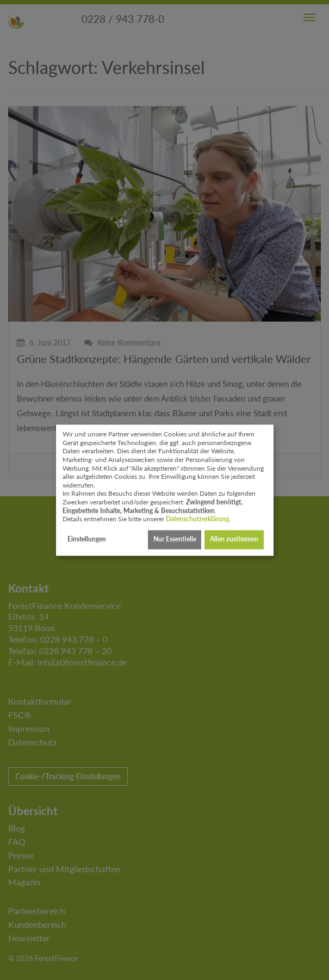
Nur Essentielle (175, 540)
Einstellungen (87, 540)
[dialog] (165, 490)
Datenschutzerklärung (197, 519)
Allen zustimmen (234, 540)
